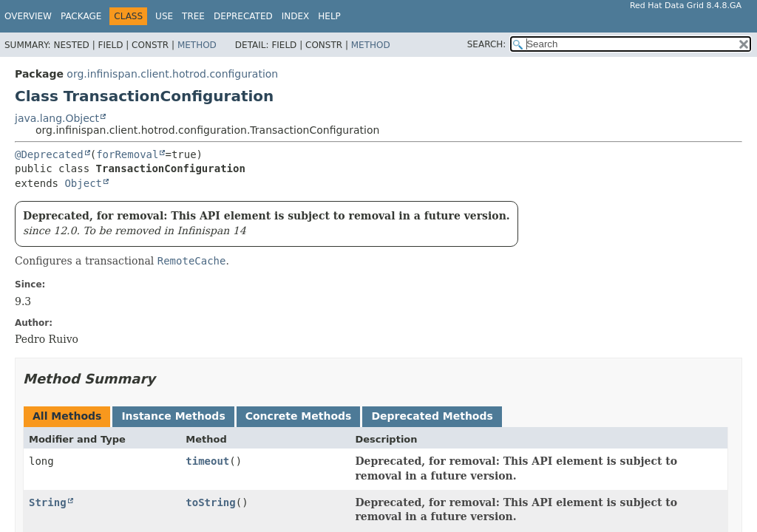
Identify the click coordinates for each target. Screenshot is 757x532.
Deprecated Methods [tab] (432, 416)
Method (197, 45)
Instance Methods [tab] (173, 416)
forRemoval (127, 154)
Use (164, 16)
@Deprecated (49, 154)
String (48, 502)
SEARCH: (487, 44)
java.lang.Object (57, 118)
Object (83, 183)
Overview (28, 16)
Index (296, 16)
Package (81, 16)
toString (210, 502)
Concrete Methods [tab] (299, 416)
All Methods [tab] (67, 416)
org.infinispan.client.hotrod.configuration (172, 74)
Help (329, 16)
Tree (193, 16)
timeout (207, 461)
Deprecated (243, 16)
